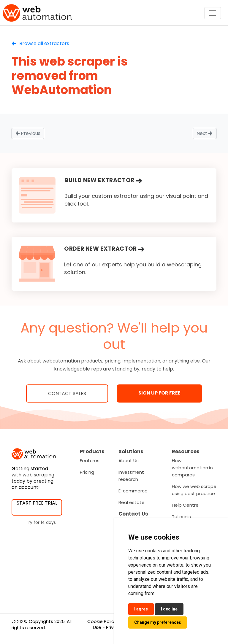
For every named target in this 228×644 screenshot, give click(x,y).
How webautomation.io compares (192, 468)
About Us (129, 461)
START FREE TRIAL (37, 503)
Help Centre (185, 505)
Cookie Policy (102, 621)
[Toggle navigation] (213, 13)
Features (90, 461)
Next (205, 133)
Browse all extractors (40, 43)
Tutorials (181, 517)
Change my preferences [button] (158, 622)
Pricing (87, 472)
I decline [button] (169, 609)
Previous (28, 133)
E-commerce (133, 491)
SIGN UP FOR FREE (159, 393)
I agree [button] (141, 609)
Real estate (132, 502)
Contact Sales (67, 393)
